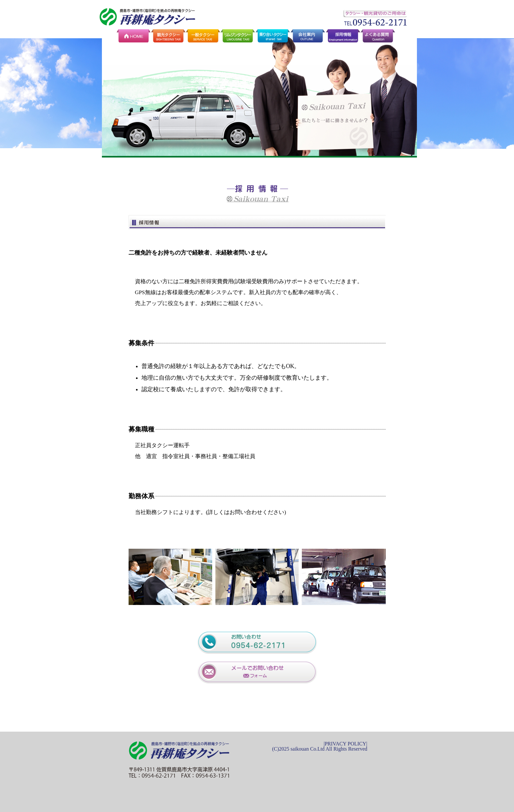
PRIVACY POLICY (345, 744)
